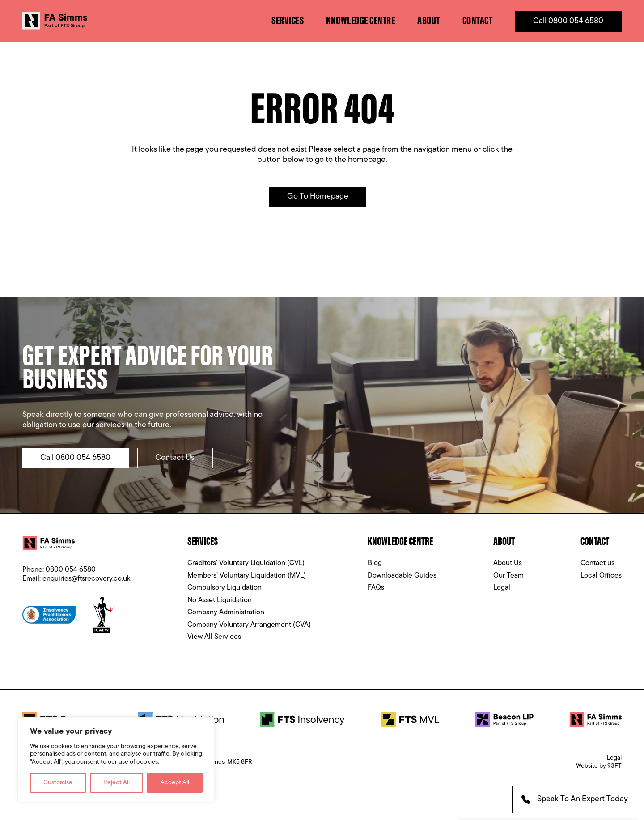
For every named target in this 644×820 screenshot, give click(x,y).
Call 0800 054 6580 (568, 21)
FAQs (376, 589)
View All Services (214, 638)
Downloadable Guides (402, 577)
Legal (502, 589)
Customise (58, 783)
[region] (116, 760)
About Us (508, 565)
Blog (375, 565)
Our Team (508, 577)
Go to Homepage (318, 198)
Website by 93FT (599, 767)
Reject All (117, 783)
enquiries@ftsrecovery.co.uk (87, 580)
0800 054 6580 (71, 571)
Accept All (175, 783)
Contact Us (176, 459)
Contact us (597, 565)
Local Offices (601, 577)
